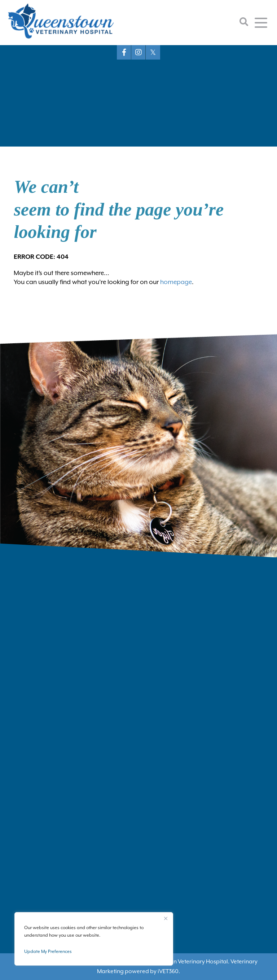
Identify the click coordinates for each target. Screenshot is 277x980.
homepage (176, 282)
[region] (94, 939)
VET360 (168, 971)
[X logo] (153, 52)
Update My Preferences (48, 951)
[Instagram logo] (138, 52)
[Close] (166, 918)
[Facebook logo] (124, 52)
